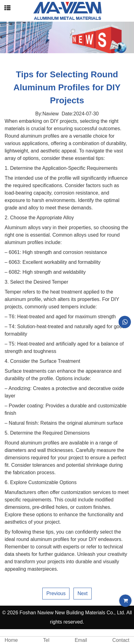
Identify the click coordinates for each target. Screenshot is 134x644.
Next (83, 593)
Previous (56, 593)
